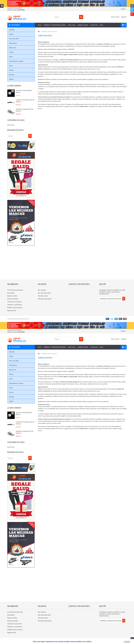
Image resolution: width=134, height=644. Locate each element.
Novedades (11, 293)
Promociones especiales (15, 290)
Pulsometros (13, 43)
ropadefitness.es (45, 44)
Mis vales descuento (44, 293)
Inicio (40, 25)
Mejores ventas (12, 296)
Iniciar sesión (115, 17)
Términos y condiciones (15, 305)
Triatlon (21, 52)
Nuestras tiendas (13, 299)
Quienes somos (83, 25)
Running (21, 75)
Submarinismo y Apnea (21, 61)
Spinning (21, 30)
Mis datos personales (45, 299)
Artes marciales (14, 39)
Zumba (11, 34)
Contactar (94, 25)
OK (124, 299)
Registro (124, 17)
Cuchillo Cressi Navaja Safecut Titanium (25, 101)
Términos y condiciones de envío (55, 25)
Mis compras (42, 290)
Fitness (21, 70)
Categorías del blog (16, 120)
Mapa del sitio (12, 310)
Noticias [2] (11, 125)
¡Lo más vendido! (14, 86)
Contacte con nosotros (15, 8)
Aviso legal (72, 25)
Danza (21, 66)
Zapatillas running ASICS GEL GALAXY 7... (24, 110)
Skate (21, 57)
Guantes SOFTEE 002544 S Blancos (24, 91)
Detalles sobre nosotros (15, 308)
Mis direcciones (43, 296)
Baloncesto (21, 48)
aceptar (127, 642)
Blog (101, 25)
